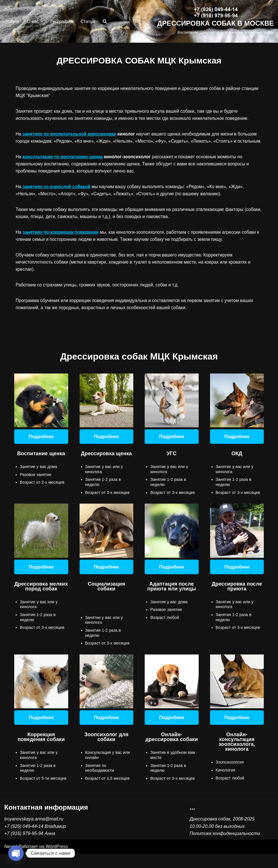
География (63, 21)
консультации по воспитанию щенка (64, 165)
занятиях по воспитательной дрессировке (71, 135)
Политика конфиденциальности (225, 848)
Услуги (12, 21)
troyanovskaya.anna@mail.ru (34, 833)
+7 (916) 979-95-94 (24, 848)
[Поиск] (106, 21)
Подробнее (41, 448)
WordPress (57, 861)
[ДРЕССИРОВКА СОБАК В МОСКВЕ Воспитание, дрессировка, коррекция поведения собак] (215, 21)
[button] (42, 21)
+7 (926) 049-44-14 (24, 841)
